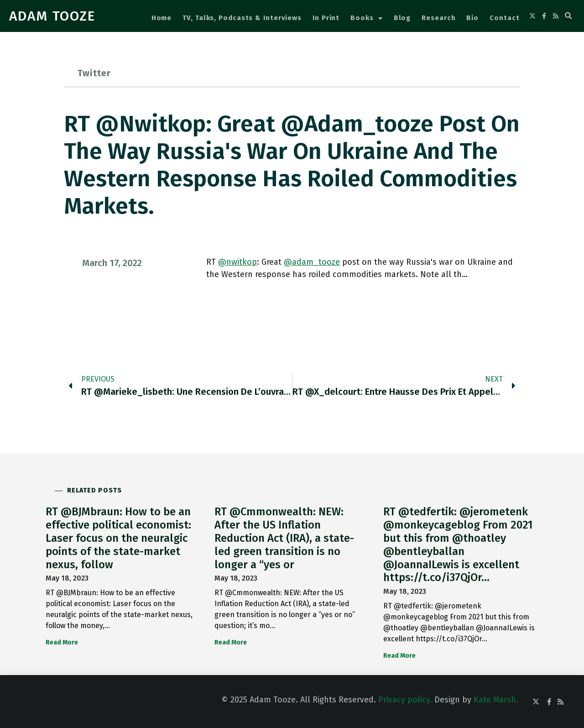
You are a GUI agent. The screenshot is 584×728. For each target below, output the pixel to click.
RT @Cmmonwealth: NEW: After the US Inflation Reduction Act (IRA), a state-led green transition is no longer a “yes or (284, 538)
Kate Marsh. (496, 700)
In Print (326, 18)
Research (438, 18)
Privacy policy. (405, 700)
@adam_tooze (312, 262)
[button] (568, 16)
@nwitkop (237, 262)
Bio (472, 18)
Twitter (94, 73)
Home (162, 18)
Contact (504, 18)
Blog (402, 18)
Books (366, 18)
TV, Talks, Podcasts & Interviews (242, 18)
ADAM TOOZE (52, 16)
